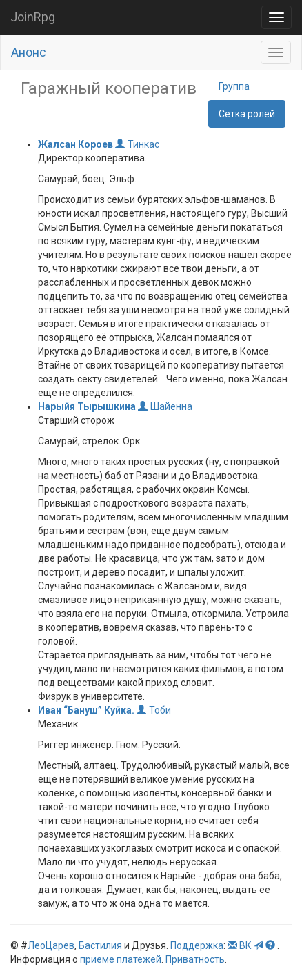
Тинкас (137, 144)
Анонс (29, 52)
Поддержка (197, 945)
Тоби (154, 710)
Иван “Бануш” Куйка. (86, 710)
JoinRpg (33, 17)
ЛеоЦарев (51, 945)
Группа (234, 86)
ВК (245, 945)
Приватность (195, 959)
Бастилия (100, 945)
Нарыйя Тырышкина (87, 406)
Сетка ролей (247, 114)
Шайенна (165, 406)
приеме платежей (121, 959)
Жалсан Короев (77, 144)
